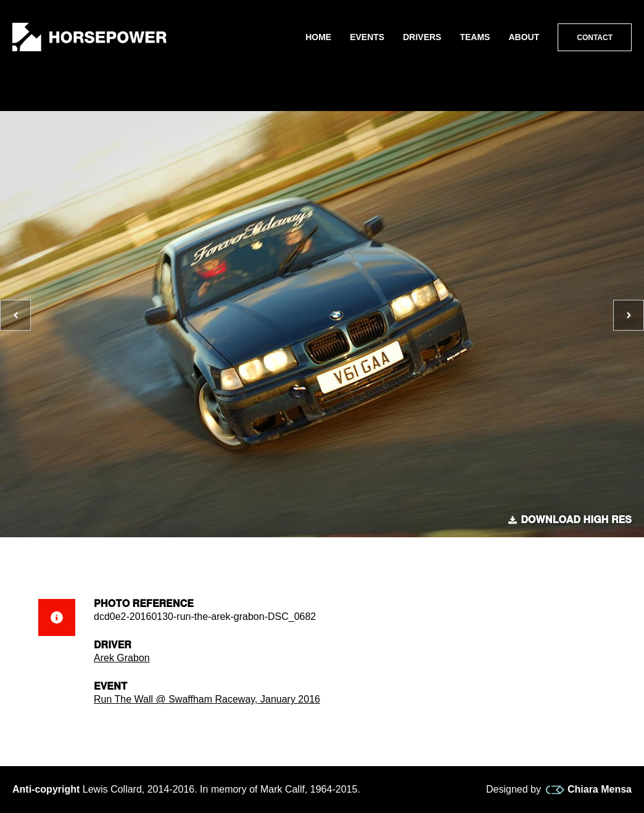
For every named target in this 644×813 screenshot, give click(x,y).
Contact (595, 38)
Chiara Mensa (589, 790)
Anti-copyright (46, 789)
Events (367, 37)
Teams (475, 37)
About (524, 37)
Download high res (570, 520)
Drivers (422, 37)
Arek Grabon (122, 658)
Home (318, 37)
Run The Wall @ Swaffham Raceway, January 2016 (207, 699)
